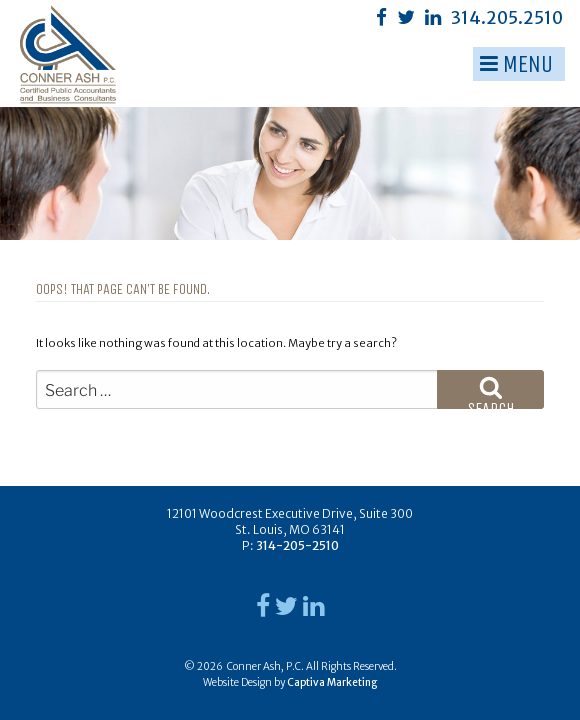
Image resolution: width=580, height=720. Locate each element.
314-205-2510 (297, 545)
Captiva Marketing (332, 682)
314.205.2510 (507, 18)
